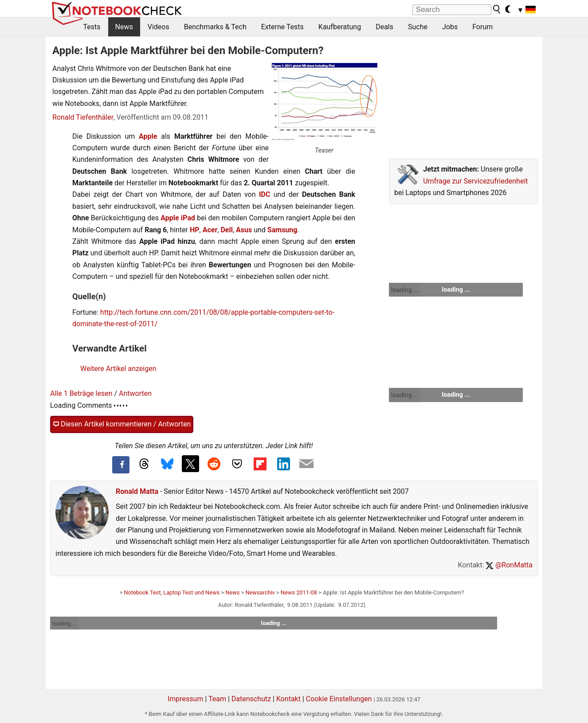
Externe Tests (282, 27)
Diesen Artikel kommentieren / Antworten (122, 424)
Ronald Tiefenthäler (83, 117)
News (124, 27)
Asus (244, 230)
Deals (384, 27)
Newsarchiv (260, 592)
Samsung (282, 230)
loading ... (405, 290)
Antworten (135, 393)
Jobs (450, 27)
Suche (418, 27)
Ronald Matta (137, 491)
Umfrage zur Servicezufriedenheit (475, 181)
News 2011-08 (299, 592)
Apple (148, 136)
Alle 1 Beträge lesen (81, 393)
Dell (227, 230)
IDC (265, 194)
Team (217, 699)
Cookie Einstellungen (339, 699)
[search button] (497, 9)
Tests (92, 27)
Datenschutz (251, 699)
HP (195, 230)
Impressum (186, 699)
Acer (210, 230)
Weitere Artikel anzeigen (118, 369)
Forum (482, 27)
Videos (159, 27)
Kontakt (288, 699)
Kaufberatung (340, 27)
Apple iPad (178, 218)
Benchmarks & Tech (215, 27)
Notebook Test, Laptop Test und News (172, 592)
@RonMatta (509, 565)
